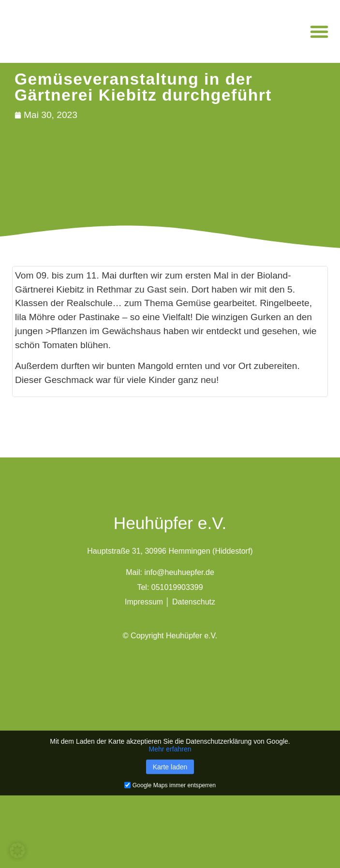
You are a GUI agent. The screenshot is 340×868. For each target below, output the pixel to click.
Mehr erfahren (170, 749)
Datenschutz (194, 602)
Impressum (144, 602)
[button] (319, 31)
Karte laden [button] (170, 766)
